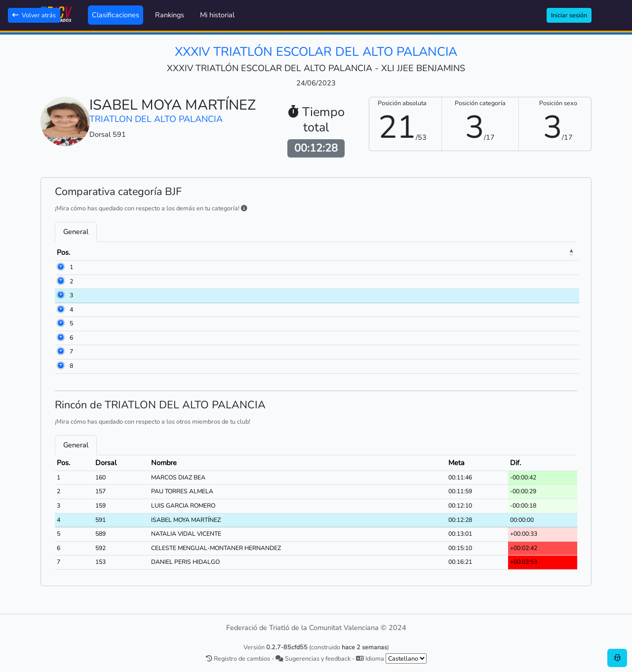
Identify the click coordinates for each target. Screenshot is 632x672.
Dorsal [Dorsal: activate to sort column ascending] (105, 252)
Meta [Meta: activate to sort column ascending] (502, 252)
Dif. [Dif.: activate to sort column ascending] (542, 252)
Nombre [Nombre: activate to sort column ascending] (156, 252)
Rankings (170, 15)
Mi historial (217, 15)
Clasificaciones (116, 15)
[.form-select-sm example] (406, 658)
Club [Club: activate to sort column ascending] (286, 252)
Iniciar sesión (569, 15)
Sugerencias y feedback (313, 658)
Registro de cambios (238, 658)
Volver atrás (34, 15)
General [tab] (76, 232)
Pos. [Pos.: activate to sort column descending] (63, 252)
